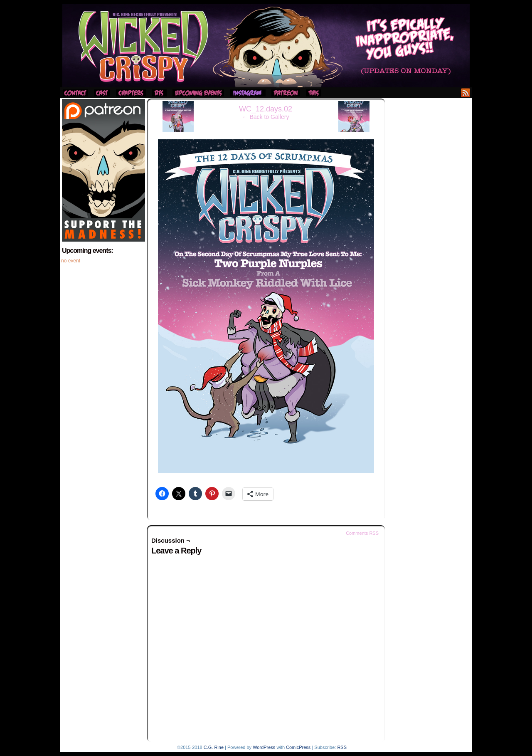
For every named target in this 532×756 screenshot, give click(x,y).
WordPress (264, 747)
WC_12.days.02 (266, 109)
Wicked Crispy (266, 46)
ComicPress (298, 747)
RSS (466, 93)
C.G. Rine (214, 747)
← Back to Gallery (266, 117)
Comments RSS (362, 533)
